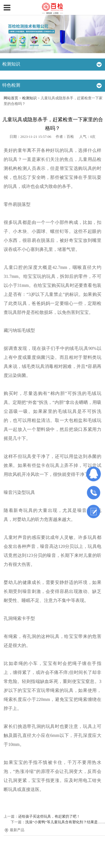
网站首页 (11, 98)
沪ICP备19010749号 (55, 861)
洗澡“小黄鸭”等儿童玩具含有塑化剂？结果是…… (65, 822)
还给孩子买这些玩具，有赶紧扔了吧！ (49, 816)
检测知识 (29, 98)
